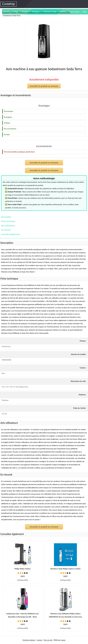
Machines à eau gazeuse (27, 12)
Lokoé (63, 640)
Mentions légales (29, 640)
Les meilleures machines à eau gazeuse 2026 (54, 12)
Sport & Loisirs (74, 12)
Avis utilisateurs (8, 226)
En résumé (6, 230)
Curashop (6, 12)
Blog (85, 12)
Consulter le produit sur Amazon (44, 86)
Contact (39, 640)
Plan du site (48, 640)
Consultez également (10, 234)
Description (6, 217)
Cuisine (14, 12)
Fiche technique (8, 221)
